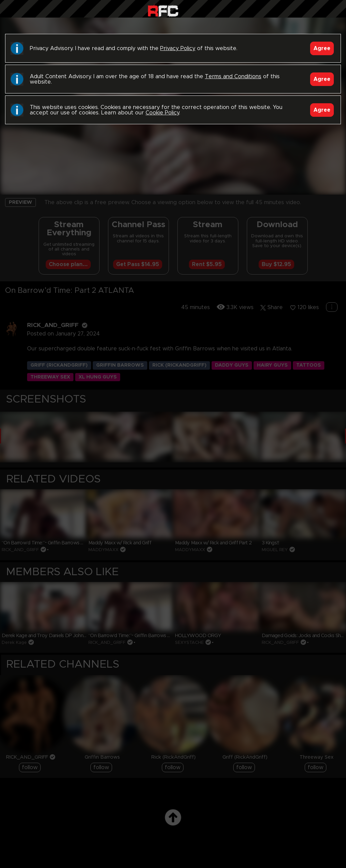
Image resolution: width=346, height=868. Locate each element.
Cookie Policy (162, 113)
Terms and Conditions (233, 77)
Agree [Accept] (322, 48)
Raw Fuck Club (163, 10)
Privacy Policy (178, 48)
